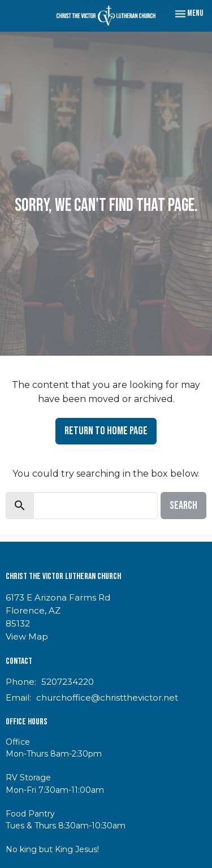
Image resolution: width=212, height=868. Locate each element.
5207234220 (68, 682)
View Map (27, 636)
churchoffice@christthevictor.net (107, 698)
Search (183, 506)
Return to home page (106, 431)
